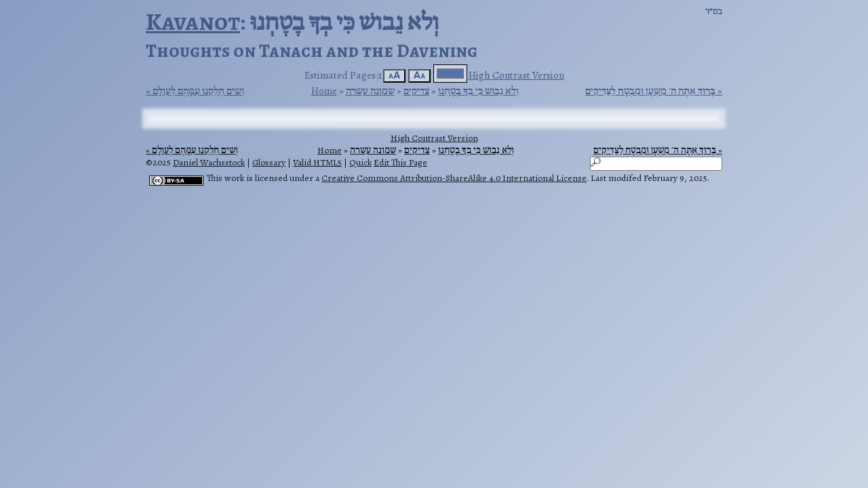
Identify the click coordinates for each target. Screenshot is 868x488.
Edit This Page (400, 162)
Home (324, 90)
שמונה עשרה (370, 90)
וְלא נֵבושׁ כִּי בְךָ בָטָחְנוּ (478, 90)
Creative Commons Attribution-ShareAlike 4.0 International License (454, 178)
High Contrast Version (516, 75)
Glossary (269, 162)
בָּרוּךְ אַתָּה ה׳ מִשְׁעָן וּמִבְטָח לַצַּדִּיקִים (650, 91)
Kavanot (193, 21)
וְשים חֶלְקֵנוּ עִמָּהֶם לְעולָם (198, 91)
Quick (360, 162)
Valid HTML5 (317, 162)
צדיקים (416, 90)
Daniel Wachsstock (209, 162)
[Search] (656, 164)
